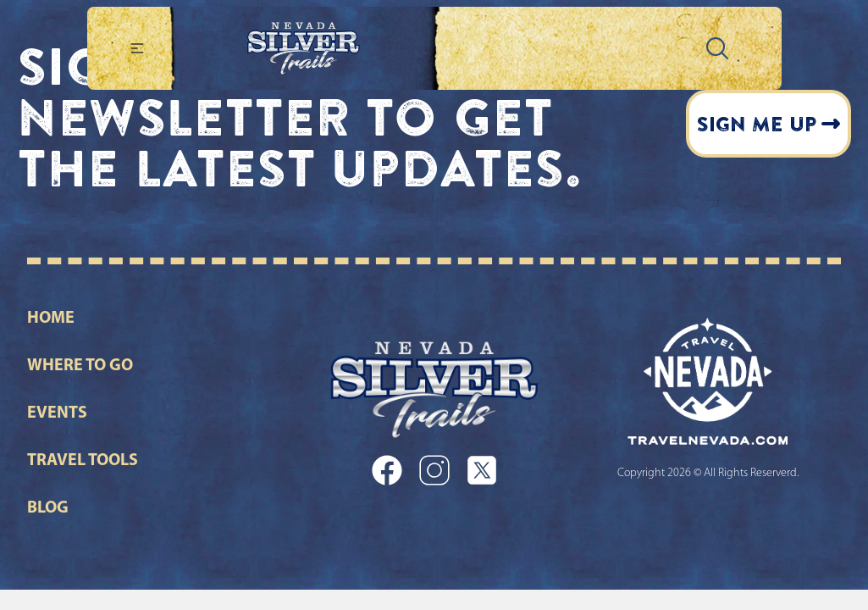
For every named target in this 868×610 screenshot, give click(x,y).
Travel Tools (83, 461)
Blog (48, 508)
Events (57, 413)
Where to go (80, 366)
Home (51, 319)
